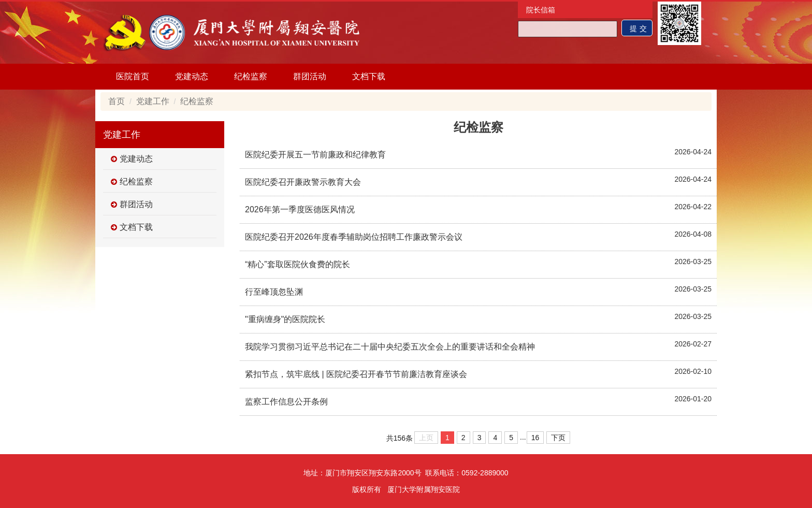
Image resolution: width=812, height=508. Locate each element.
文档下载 (369, 76)
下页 (558, 438)
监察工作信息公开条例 (286, 402)
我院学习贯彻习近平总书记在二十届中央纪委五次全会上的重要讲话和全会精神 (390, 347)
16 (535, 438)
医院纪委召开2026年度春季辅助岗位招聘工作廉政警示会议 (354, 237)
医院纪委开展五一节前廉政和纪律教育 (315, 155)
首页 (117, 101)
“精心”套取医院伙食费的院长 (298, 264)
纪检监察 (251, 76)
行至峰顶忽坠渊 (274, 292)
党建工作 (153, 101)
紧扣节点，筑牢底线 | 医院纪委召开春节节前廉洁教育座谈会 (356, 374)
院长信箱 (541, 10)
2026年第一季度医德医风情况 (300, 209)
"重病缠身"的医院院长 (285, 319)
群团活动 (310, 76)
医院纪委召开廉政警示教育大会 (303, 182)
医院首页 (133, 76)
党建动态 (192, 76)
